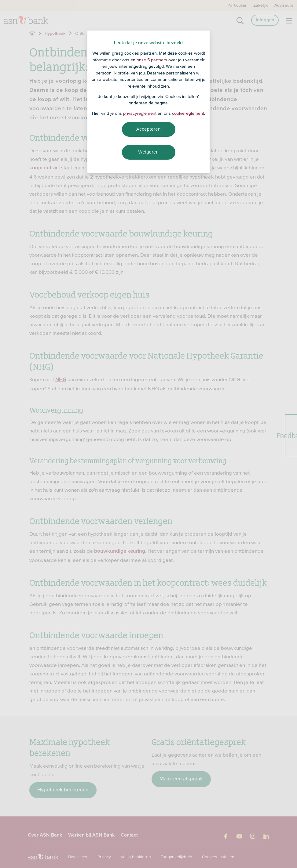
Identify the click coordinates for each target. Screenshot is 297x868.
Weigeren (148, 152)
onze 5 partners (152, 60)
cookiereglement (188, 113)
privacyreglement (140, 113)
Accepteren (148, 129)
